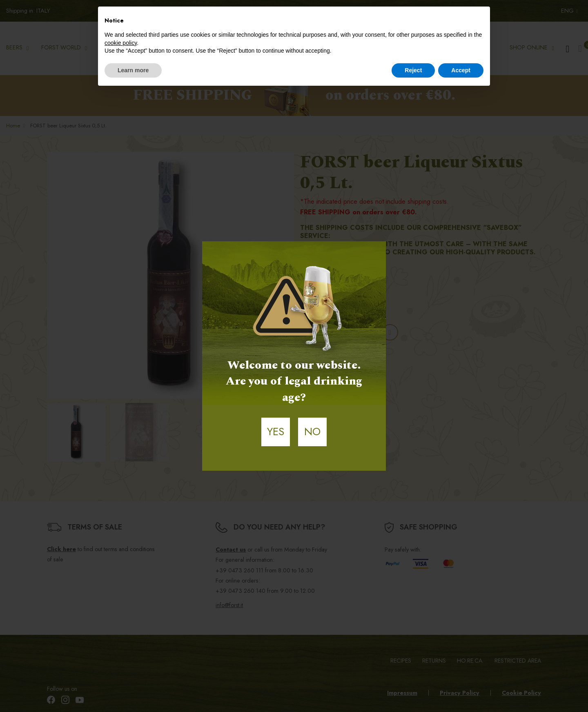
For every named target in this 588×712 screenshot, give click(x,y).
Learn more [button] (133, 70)
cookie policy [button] (121, 43)
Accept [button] (461, 70)
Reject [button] (413, 70)
